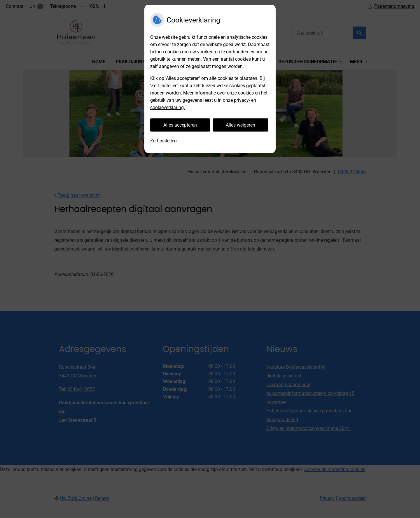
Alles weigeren (240, 125)
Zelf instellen (163, 141)
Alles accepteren (180, 125)
